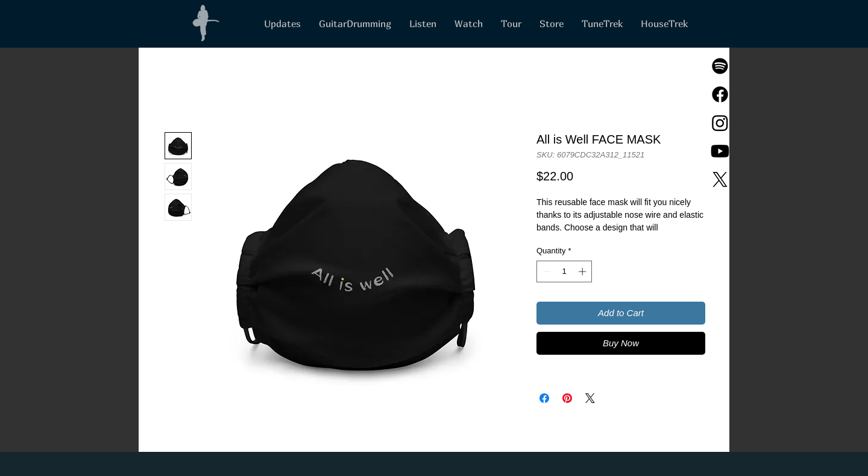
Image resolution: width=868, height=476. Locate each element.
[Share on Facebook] (544, 398)
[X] (720, 179)
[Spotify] (720, 66)
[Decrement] (546, 271)
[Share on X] (590, 398)
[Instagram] (720, 123)
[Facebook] (720, 94)
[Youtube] (720, 151)
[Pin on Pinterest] (567, 398)
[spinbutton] (565, 271)
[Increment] (583, 271)
